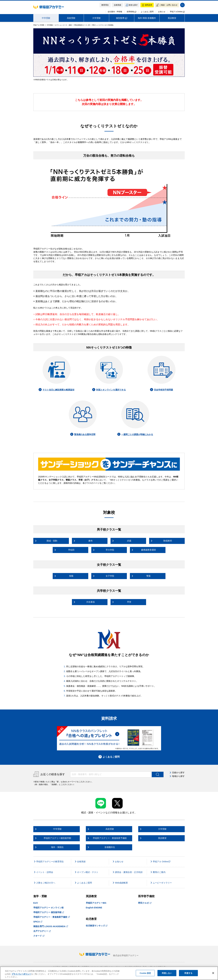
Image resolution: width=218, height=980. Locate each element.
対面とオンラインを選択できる (109, 390)
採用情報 (131, 12)
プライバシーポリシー (21, 974)
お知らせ (162, 12)
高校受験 (71, 18)
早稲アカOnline (177, 12)
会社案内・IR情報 (115, 12)
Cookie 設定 (145, 973)
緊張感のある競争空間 (83, 434)
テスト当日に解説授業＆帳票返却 (56, 390)
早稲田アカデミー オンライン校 (48, 908)
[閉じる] (213, 973)
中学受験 (46, 18)
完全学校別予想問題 (162, 390)
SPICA (38, 922)
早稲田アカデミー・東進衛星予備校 (52, 917)
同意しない (167, 973)
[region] (109, 973)
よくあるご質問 (147, 12)
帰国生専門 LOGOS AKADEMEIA (51, 926)
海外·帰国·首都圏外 (147, 18)
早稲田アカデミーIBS (96, 903)
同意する (188, 973)
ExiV (36, 903)
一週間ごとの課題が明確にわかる (135, 434)
